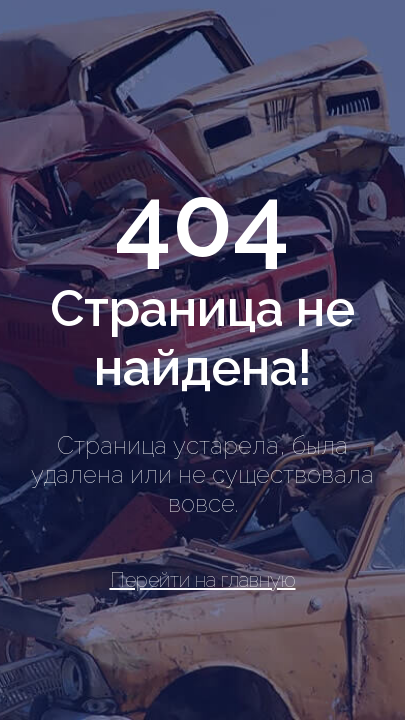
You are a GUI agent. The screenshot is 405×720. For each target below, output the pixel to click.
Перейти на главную (203, 580)
